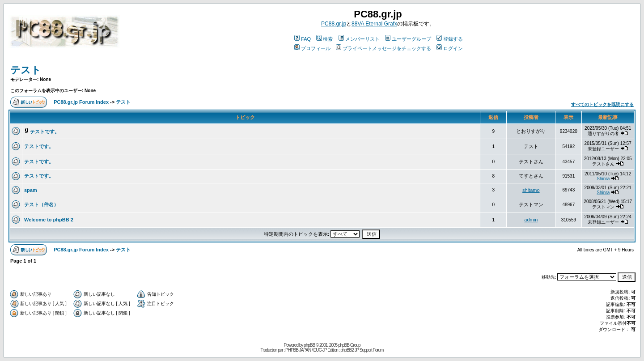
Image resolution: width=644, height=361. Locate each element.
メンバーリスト (359, 39)
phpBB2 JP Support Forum (362, 350)
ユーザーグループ (408, 39)
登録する (450, 39)
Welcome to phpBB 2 (49, 220)
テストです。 (45, 132)
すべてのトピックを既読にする (602, 104)
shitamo (531, 190)
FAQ (303, 39)
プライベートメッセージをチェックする (383, 48)
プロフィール (312, 48)
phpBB (309, 345)
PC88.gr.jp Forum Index (81, 102)
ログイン (450, 48)
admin (531, 220)
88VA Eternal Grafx (374, 24)
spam (31, 190)
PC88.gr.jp (334, 24)
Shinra (603, 179)
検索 (324, 39)
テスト (26, 70)
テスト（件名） (41, 204)
